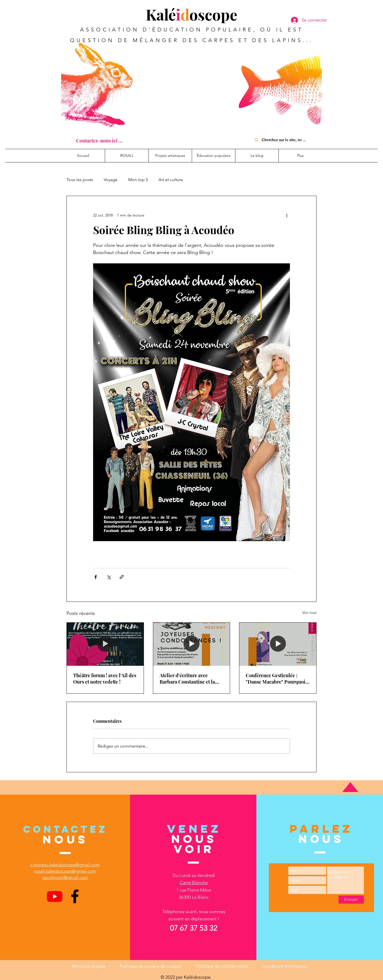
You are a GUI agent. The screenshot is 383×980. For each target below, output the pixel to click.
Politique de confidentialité (222, 966)
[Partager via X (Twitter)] (109, 577)
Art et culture (171, 180)
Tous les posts (80, 180)
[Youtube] (55, 896)
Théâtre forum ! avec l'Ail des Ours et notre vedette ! (105, 679)
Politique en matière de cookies (151, 966)
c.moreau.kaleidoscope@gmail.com (65, 865)
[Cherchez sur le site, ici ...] (286, 140)
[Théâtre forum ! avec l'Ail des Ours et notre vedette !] (105, 644)
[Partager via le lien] (122, 577)
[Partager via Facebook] (96, 577)
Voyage (111, 180)
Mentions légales (89, 966)
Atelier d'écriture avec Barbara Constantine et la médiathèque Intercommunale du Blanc (188, 679)
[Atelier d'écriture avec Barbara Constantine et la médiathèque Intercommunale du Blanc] (192, 644)
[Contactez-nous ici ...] (99, 141)
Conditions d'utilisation (285, 966)
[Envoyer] (351, 900)
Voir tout (309, 612)
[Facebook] (75, 896)
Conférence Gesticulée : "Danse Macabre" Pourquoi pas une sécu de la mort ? (276, 679)
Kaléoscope (191, 14)
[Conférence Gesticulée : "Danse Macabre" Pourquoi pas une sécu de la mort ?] (278, 644)
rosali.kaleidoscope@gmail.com (65, 871)
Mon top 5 (138, 180)
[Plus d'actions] (287, 215)
